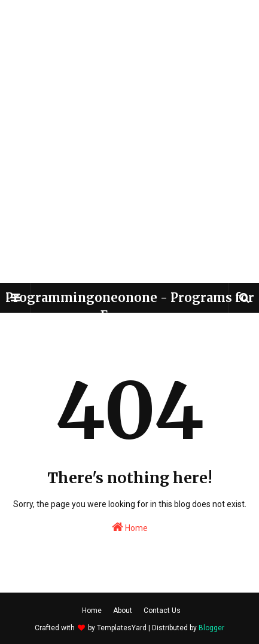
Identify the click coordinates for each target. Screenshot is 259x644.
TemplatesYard (122, 628)
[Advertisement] (129, 141)
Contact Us (162, 611)
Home (130, 527)
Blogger (211, 628)
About (123, 611)
